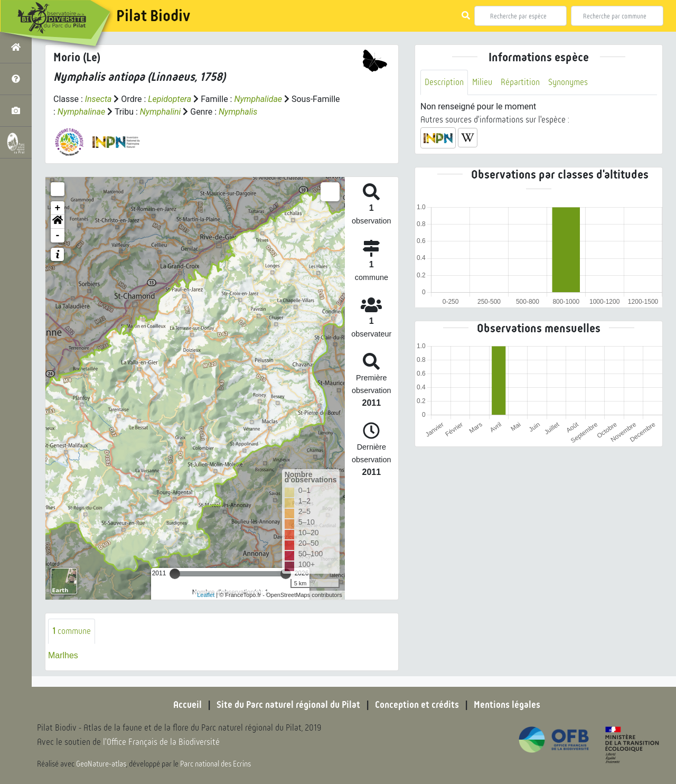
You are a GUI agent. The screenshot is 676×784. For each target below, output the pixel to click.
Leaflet (206, 595)
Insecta (98, 99)
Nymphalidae (259, 99)
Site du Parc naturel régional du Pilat (288, 705)
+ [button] (58, 208)
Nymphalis (238, 112)
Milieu (482, 82)
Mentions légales (507, 705)
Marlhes (63, 655)
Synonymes (568, 82)
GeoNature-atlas (101, 764)
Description (444, 82)
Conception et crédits (417, 705)
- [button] (58, 236)
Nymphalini (161, 112)
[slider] (175, 574)
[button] (58, 222)
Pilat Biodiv (153, 16)
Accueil (187, 705)
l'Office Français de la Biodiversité (162, 742)
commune (72, 631)
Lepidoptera (170, 99)
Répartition (520, 82)
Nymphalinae (82, 112)
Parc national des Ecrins (215, 764)
